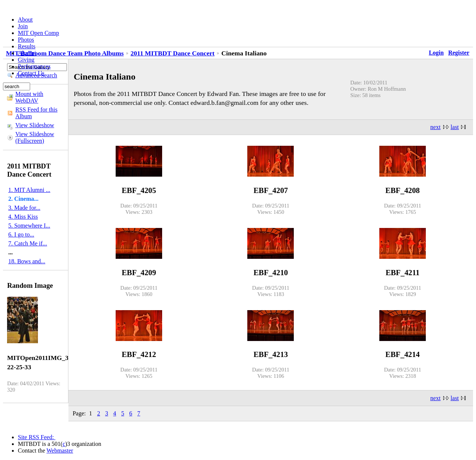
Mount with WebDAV (29, 97)
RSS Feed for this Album (36, 113)
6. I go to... (21, 234)
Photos (26, 40)
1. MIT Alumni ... (29, 190)
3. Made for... (24, 208)
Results (27, 46)
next (435, 127)
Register (459, 53)
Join (23, 26)
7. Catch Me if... (28, 243)
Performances (34, 66)
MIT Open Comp (38, 33)
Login (436, 53)
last (455, 127)
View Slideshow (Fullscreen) (35, 137)
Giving (26, 60)
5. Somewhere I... (29, 226)
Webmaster (60, 451)
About (25, 20)
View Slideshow (35, 125)
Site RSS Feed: (37, 437)
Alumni (27, 53)
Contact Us (31, 73)
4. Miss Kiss (23, 217)
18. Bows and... (27, 261)
